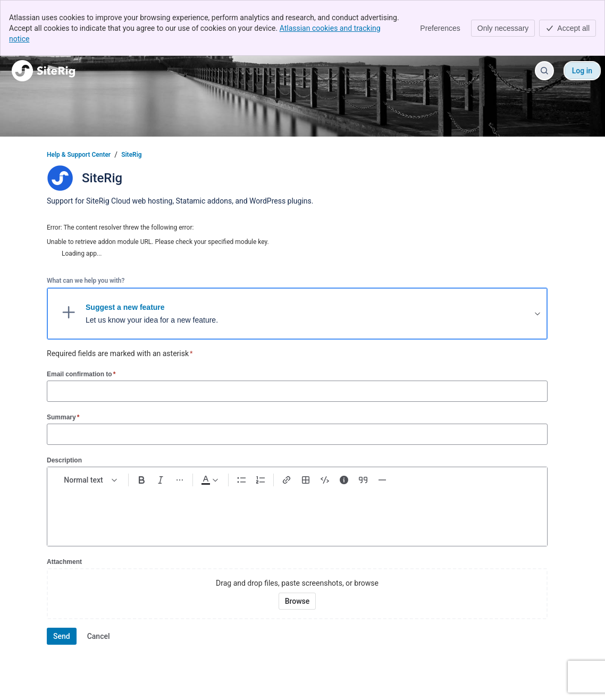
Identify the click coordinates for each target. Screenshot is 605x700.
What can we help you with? (86, 281)
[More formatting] (180, 480)
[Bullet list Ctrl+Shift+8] (241, 480)
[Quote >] (363, 480)
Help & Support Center (79, 155)
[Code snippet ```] (325, 480)
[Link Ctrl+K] (287, 480)
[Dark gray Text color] (209, 480)
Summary (63, 417)
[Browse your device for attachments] (297, 601)
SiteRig (131, 155)
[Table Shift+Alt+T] (306, 480)
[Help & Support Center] (43, 71)
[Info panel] (344, 480)
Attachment (64, 562)
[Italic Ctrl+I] (161, 480)
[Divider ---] (382, 480)
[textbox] (297, 512)
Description (64, 460)
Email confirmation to (81, 374)
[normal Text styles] (91, 480)
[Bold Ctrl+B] (141, 480)
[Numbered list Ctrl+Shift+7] (261, 480)
